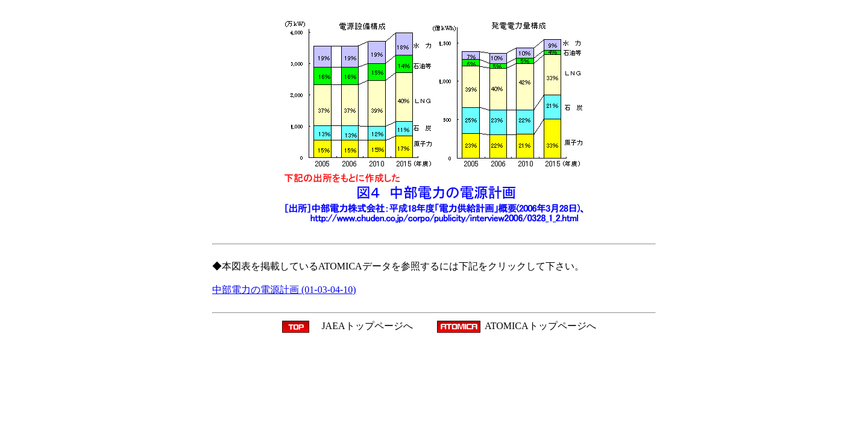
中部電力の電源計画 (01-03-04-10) (284, 290)
